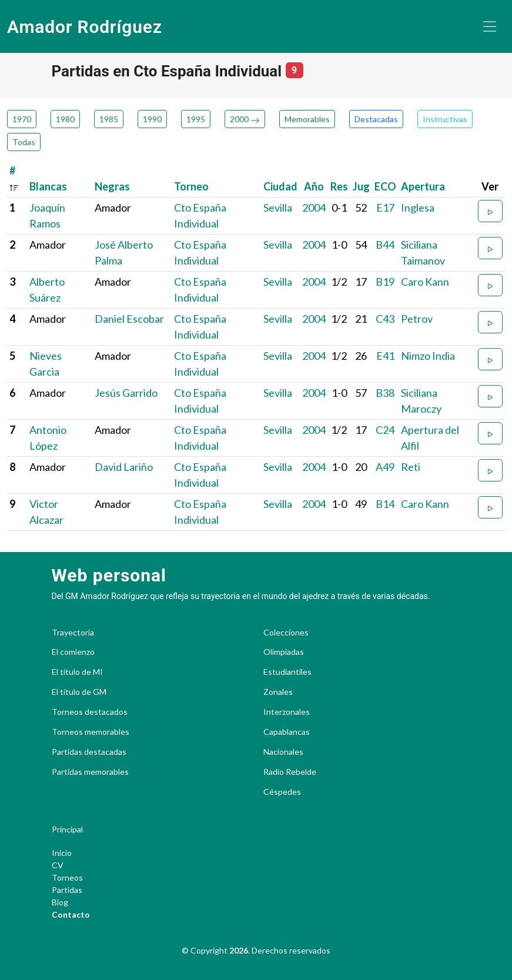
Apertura (423, 186)
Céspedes (282, 792)
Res (339, 186)
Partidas (67, 890)
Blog (60, 902)
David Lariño (124, 467)
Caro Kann (425, 282)
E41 (385, 356)
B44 (385, 245)
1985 (109, 119)
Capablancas (287, 732)
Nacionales (283, 752)
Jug (361, 186)
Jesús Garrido (126, 393)
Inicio (62, 853)
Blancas (48, 186)
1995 (196, 119)
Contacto (71, 914)
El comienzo (73, 652)
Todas (24, 142)
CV (58, 865)
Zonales (278, 692)
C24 (385, 430)
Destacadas (376, 119)
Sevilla (278, 208)
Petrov (417, 319)
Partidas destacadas (89, 752)
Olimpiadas (284, 652)
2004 (314, 208)
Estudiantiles (287, 672)
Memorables (307, 119)
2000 (245, 119)
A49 (385, 467)
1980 (65, 119)
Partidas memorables (90, 772)
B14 (385, 504)
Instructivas (445, 119)
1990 (152, 119)
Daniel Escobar (129, 319)
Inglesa (418, 208)
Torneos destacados (90, 712)
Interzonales (287, 712)
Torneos (67, 877)
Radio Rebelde (290, 772)
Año (314, 186)
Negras (112, 186)
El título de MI (77, 672)
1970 (22, 119)
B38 (385, 393)
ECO (385, 186)
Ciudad (280, 186)
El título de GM (79, 692)
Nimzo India (428, 356)
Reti (411, 467)
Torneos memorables (91, 732)
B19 (385, 282)
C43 (385, 319)
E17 (385, 208)
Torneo (191, 186)
